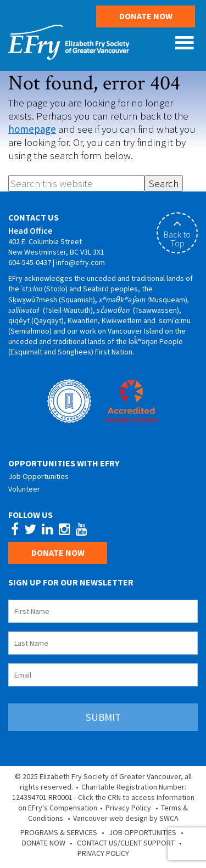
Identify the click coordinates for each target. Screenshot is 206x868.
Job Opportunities (38, 476)
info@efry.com (80, 262)
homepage (32, 129)
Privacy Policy (128, 808)
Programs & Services (59, 832)
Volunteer (24, 489)
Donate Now (146, 16)
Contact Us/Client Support (126, 843)
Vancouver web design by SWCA (126, 818)
